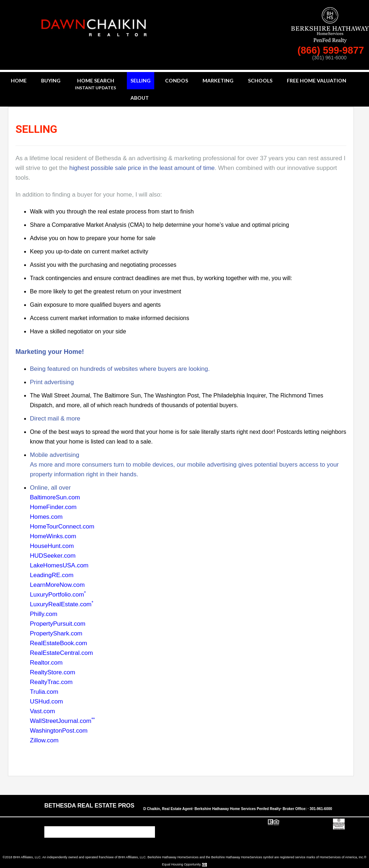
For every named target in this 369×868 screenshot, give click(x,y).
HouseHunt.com (52, 546)
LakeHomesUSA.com (59, 565)
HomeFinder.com (53, 507)
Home (19, 80)
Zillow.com (44, 740)
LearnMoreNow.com (57, 585)
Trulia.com (44, 692)
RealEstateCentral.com (61, 653)
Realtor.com (46, 663)
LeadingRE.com (52, 575)
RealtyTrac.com (51, 682)
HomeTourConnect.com (62, 527)
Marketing (218, 80)
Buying (51, 80)
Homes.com (46, 517)
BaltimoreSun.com (55, 497)
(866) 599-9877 (332, 50)
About (140, 98)
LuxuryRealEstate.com (62, 604)
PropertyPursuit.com (58, 624)
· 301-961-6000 (320, 809)
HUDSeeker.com (53, 556)
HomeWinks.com (53, 536)
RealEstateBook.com (59, 643)
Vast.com (43, 711)
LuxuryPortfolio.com (58, 595)
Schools (260, 80)
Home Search (95, 84)
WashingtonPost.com (59, 731)
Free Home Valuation (317, 80)
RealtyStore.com (53, 672)
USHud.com (46, 701)
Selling (141, 80)
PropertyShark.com (56, 633)
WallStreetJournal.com (62, 721)
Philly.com (44, 614)
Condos (177, 80)
